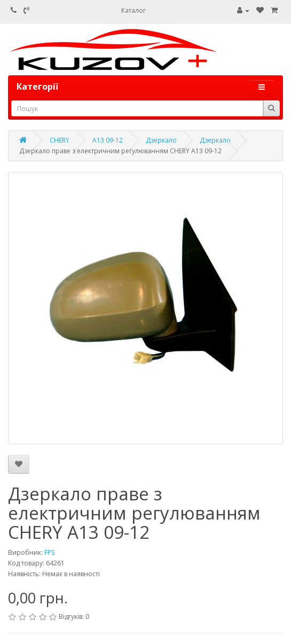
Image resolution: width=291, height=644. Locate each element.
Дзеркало (161, 140)
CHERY (60, 140)
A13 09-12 (108, 140)
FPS (49, 552)
